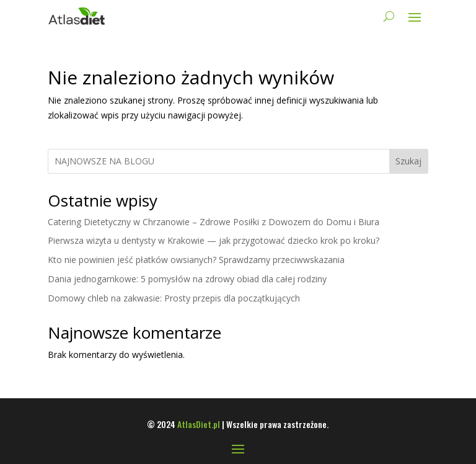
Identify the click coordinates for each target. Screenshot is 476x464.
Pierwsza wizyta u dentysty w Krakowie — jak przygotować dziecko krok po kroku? (214, 240)
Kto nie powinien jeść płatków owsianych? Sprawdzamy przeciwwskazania (196, 260)
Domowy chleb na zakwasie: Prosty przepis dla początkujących (174, 298)
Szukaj (408, 161)
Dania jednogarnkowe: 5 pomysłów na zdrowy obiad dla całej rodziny (187, 279)
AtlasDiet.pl (199, 424)
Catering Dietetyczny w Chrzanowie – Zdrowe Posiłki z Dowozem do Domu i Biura (214, 222)
